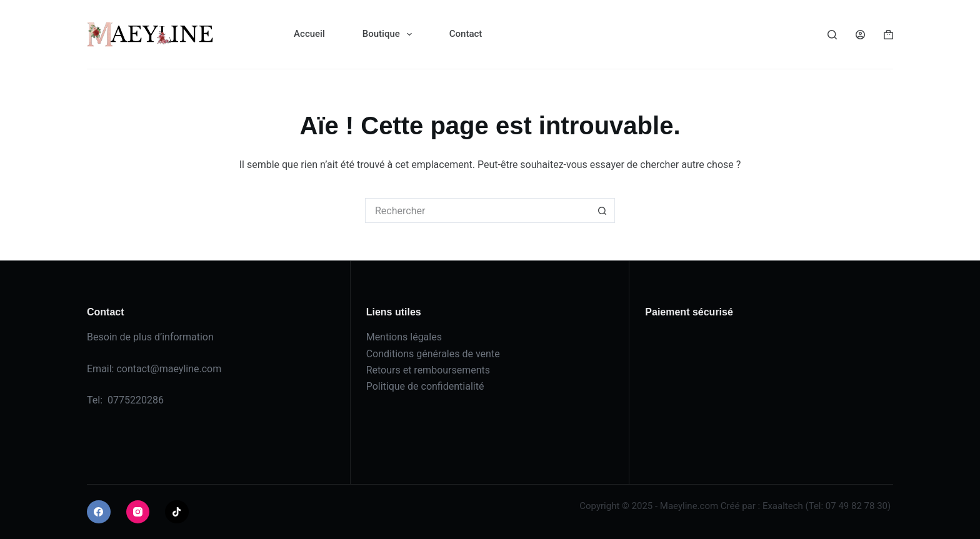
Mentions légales (404, 337)
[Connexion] (860, 35)
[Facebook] (99, 512)
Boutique (390, 34)
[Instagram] (138, 512)
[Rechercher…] (477, 210)
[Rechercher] (832, 35)
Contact (466, 34)
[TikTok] (177, 512)
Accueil (309, 34)
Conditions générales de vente (433, 354)
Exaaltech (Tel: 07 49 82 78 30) (827, 506)
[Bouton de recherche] (602, 210)
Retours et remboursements (428, 370)
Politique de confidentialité (425, 386)
